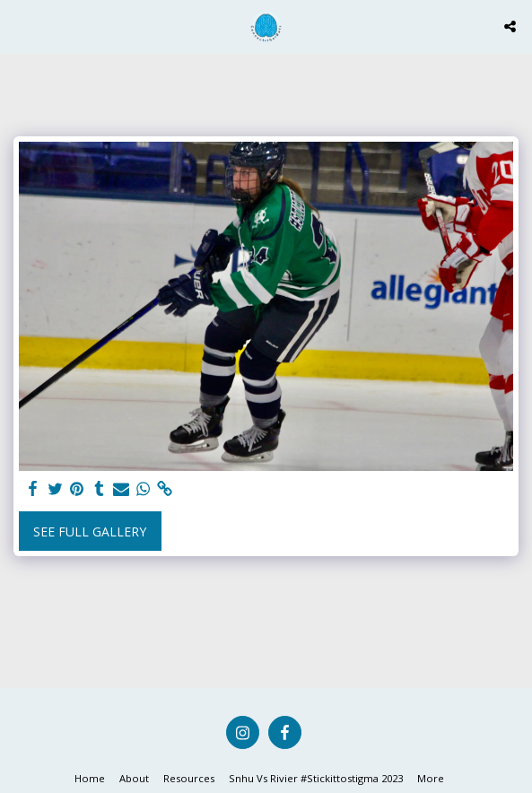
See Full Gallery (90, 532)
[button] (20, 26)
